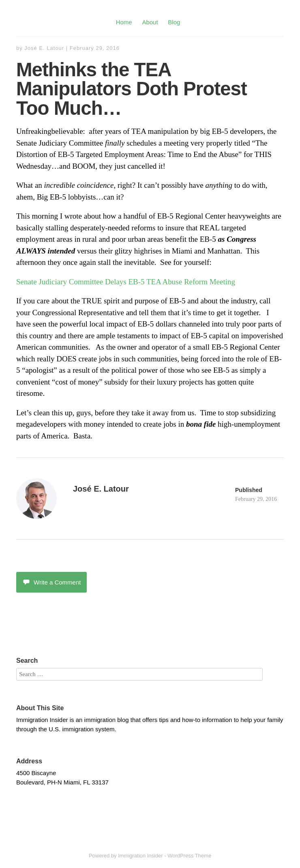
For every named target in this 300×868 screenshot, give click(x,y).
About (150, 22)
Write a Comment (51, 582)
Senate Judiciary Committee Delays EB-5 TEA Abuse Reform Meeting (126, 282)
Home (124, 22)
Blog (174, 22)
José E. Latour (44, 48)
